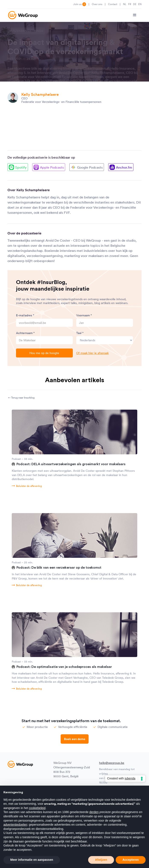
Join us (80, 4)
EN (140, 4)
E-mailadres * (25, 315)
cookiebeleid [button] (37, 808)
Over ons (97, 4)
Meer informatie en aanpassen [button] (32, 860)
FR (130, 4)
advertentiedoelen (15, 825)
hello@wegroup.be (112, 763)
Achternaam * (25, 333)
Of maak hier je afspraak (92, 353)
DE (135, 4)
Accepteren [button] (131, 860)
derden (94, 812)
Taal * (80, 333)
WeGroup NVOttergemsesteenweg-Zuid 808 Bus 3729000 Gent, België (72, 770)
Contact (113, 4)
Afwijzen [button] (101, 860)
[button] (135, 15)
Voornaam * (84, 315)
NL (125, 4)
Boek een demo (75, 739)
